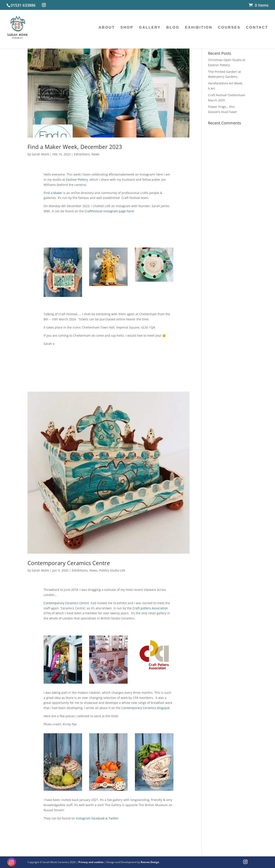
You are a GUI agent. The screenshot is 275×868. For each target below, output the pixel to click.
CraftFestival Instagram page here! (109, 211)
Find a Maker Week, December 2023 (75, 147)
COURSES (229, 28)
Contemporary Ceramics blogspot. (146, 708)
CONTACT (257, 28)
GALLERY (150, 28)
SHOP (127, 28)
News (95, 154)
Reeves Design (150, 862)
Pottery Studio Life (112, 570)
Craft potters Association (150, 608)
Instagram (83, 818)
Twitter (114, 818)
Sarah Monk (40, 154)
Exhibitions (82, 154)
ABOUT (107, 28)
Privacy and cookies (91, 862)
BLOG (173, 28)
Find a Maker (53, 193)
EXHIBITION (199, 28)
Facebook (98, 818)
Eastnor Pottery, (77, 180)
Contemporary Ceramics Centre (69, 563)
